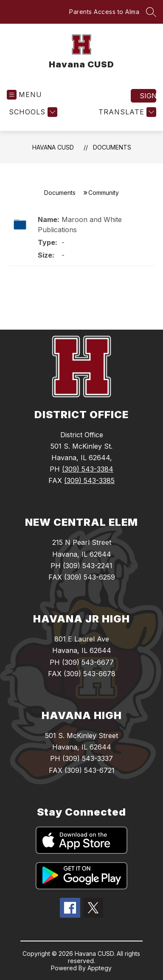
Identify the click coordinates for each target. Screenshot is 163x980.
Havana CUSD (53, 147)
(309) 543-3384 (88, 469)
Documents (112, 147)
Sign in (148, 96)
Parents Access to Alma (104, 12)
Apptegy (100, 968)
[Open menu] (24, 95)
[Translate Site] (126, 112)
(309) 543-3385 (89, 480)
